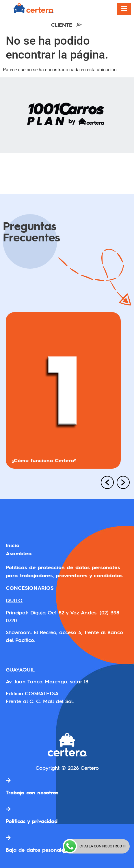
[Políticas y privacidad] (8, 809)
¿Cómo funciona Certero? (44, 460)
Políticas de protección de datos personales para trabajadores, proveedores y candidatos (64, 571)
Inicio (13, 545)
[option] (67, 393)
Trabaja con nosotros (32, 792)
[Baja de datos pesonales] (8, 838)
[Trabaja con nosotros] (8, 780)
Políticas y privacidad (32, 821)
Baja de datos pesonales (36, 850)
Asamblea (19, 553)
